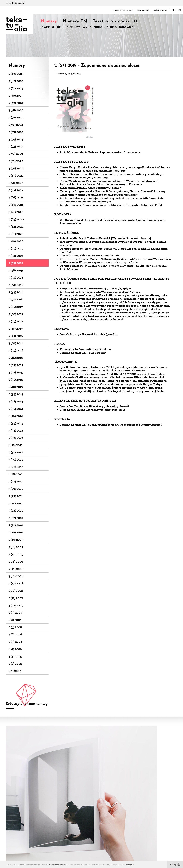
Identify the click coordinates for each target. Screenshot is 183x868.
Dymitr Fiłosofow (72, 249)
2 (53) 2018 (16, 292)
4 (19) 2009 (16, 540)
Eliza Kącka (68, 410)
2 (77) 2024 (16, 117)
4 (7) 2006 (15, 627)
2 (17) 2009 (16, 554)
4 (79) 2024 (16, 103)
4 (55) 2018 (16, 278)
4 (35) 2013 (16, 423)
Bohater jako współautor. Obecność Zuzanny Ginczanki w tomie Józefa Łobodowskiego (113, 194)
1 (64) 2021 (16, 212)
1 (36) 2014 (16, 416)
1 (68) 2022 (16, 183)
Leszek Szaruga (70, 335)
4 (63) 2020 (16, 219)
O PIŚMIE (58, 27)
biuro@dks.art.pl (94, 844)
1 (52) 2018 (16, 299)
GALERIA (111, 27)
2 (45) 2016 (16, 350)
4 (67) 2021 (16, 190)
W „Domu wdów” (96, 267)
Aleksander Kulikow (74, 378)
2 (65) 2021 (16, 205)
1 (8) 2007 (15, 620)
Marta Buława (89, 153)
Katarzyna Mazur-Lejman (77, 296)
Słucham (105, 350)
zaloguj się (143, 10)
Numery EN (75, 21)
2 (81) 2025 (16, 88)
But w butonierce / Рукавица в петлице (110, 375)
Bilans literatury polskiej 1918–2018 (104, 407)
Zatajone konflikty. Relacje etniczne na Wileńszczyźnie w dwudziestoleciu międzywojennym (112, 201)
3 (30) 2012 (16, 460)
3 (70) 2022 (16, 168)
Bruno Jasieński (71, 375)
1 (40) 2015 (16, 387)
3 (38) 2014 (16, 401)
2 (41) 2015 (16, 379)
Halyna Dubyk (153, 385)
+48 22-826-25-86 (94, 848)
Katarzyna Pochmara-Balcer (79, 350)
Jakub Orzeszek (70, 206)
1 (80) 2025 (16, 95)
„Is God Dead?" (96, 354)
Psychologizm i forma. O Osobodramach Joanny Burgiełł (124, 425)
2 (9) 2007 (15, 612)
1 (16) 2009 (16, 562)
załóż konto (160, 10)
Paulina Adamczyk (72, 354)
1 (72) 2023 (16, 154)
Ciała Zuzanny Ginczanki (105, 189)
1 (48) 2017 (16, 328)
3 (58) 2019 (16, 256)
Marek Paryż (68, 168)
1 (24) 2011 (16, 503)
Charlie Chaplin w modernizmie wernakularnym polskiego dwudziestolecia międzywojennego (111, 177)
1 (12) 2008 (16, 591)
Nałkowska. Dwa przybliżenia (100, 256)
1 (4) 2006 (15, 649)
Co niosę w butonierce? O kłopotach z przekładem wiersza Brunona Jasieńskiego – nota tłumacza (113, 370)
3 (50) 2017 (16, 314)
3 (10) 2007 (16, 605)
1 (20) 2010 (16, 532)
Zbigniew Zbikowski (74, 289)
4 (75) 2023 (16, 132)
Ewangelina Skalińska (138, 267)
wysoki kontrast (122, 10)
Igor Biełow (67, 368)
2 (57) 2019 (16, 263)
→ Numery (61, 74)
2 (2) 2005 (15, 663)
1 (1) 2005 (15, 671)
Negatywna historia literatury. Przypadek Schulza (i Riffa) (122, 206)
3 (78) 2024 (16, 110)
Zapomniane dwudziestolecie (120, 153)
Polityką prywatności (58, 864)
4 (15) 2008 (16, 569)
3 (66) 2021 (16, 197)
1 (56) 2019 (16, 270)
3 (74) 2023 (16, 139)
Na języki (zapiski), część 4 (100, 335)
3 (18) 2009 (16, 547)
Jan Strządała (69, 293)
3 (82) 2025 (16, 81)
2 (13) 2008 (16, 583)
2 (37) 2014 (16, 409)
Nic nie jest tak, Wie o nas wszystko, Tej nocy (110, 293)
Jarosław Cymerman (74, 243)
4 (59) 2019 (16, 248)
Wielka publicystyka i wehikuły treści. (86, 221)
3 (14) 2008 (16, 576)
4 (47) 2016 (16, 336)
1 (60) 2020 (16, 241)
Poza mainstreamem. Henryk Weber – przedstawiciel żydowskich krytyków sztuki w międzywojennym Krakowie (109, 183)
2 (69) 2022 (16, 176)
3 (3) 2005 (15, 656)
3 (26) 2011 (16, 489)
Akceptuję (175, 864)
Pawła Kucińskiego (140, 221)
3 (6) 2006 (15, 634)
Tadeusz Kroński (98, 239)
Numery (49, 21)
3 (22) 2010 (16, 518)
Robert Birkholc (70, 175)
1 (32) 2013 (16, 445)
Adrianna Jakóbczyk (74, 199)
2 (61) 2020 (16, 234)
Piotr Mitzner (69, 153)
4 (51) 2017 (16, 307)
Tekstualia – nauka (112, 21)
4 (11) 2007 (16, 598)
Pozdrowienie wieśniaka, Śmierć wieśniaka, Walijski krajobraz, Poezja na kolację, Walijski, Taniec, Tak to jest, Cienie (111, 390)
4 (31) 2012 (16, 452)
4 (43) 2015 (16, 365)
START (45, 27)
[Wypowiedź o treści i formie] (131, 239)
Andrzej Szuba (155, 392)
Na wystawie (94, 249)
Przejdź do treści (15, 3)
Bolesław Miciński (72, 239)
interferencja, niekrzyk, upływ (110, 289)
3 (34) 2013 (16, 430)
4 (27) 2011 (16, 481)
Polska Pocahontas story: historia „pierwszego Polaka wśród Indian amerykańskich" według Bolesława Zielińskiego (115, 170)
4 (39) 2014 (16, 394)
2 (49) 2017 (16, 321)
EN (179, 10)
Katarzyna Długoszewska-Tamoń (82, 192)
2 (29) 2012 (16, 467)
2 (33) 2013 (16, 438)
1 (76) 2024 (16, 125)
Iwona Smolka (69, 407)
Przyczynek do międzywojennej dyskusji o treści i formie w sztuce (113, 244)
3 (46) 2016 (16, 343)
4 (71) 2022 (16, 161)
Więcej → (130, 864)
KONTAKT (126, 27)
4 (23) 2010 (16, 511)
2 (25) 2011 (16, 496)
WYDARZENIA (92, 27)
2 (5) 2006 (15, 642)
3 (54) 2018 (16, 285)
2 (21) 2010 (16, 525)
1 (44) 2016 (16, 358)
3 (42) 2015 (16, 372)
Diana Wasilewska (72, 182)
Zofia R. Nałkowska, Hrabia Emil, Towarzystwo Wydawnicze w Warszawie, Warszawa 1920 (115, 261)
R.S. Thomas (68, 388)
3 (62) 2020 (16, 227)
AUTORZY (73, 27)
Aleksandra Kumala (73, 189)
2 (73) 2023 (16, 146)
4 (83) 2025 (16, 74)
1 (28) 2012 (16, 474)
